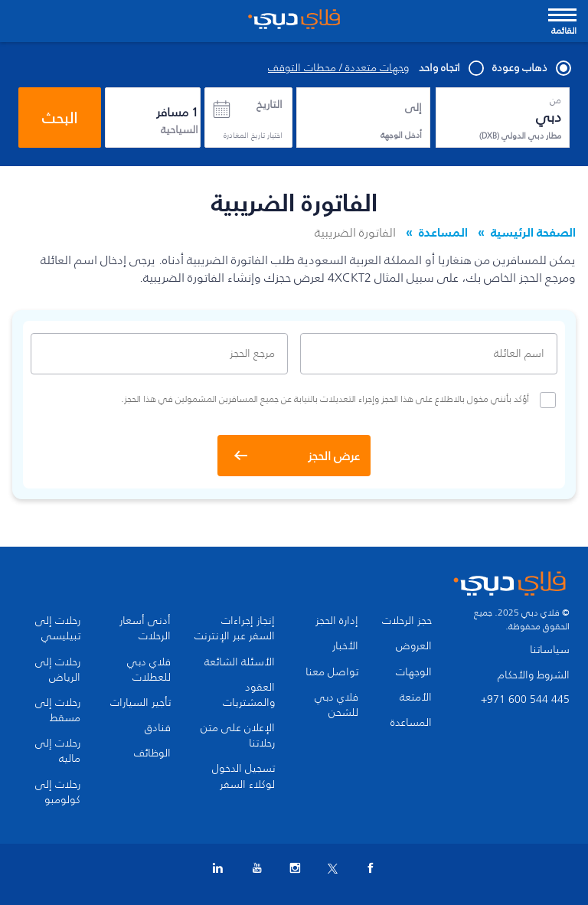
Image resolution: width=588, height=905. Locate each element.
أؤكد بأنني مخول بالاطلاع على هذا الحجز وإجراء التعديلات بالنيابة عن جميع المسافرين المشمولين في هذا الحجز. (338, 400)
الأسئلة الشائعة (240, 662)
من (555, 100)
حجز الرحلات (407, 621)
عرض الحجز (334, 456)
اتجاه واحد (451, 68)
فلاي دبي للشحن (336, 705)
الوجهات (414, 672)
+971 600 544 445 (525, 699)
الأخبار (345, 646)
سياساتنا (550, 650)
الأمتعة (416, 698)
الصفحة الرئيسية (533, 232)
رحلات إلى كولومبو (58, 792)
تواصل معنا (332, 672)
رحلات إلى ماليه (58, 751)
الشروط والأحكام (534, 675)
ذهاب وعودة (531, 68)
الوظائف (152, 753)
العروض (414, 646)
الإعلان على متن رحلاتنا (238, 736)
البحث (60, 118)
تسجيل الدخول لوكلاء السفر (243, 776)
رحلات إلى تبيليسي (58, 629)
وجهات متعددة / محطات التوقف (338, 68)
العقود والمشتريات (249, 695)
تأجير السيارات (140, 703)
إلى (413, 108)
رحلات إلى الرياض (58, 670)
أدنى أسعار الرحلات (145, 629)
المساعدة (443, 232)
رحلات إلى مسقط (58, 711)
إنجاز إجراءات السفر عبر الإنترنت (235, 629)
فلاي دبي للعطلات (149, 670)
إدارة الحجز (337, 621)
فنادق (158, 728)
